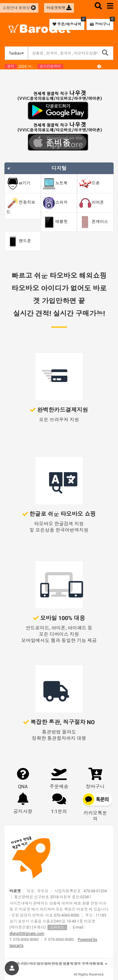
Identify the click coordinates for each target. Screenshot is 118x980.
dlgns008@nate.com (27, 934)
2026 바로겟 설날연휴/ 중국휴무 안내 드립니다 (28, 67)
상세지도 (57, 927)
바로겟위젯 (59, 8)
